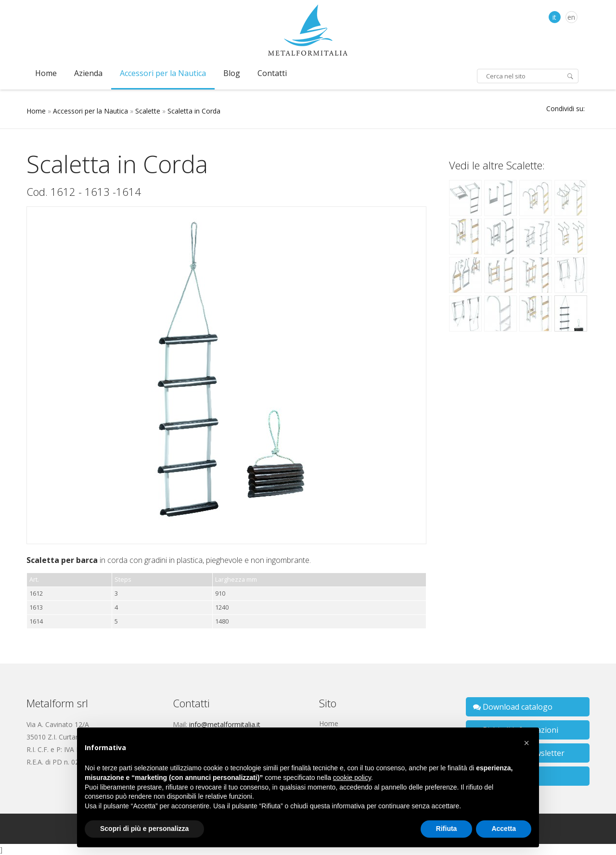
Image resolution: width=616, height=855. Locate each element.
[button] (526, 743)
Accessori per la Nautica (163, 73)
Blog (232, 73)
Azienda (88, 73)
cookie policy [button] (352, 778)
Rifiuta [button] (447, 829)
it (554, 17)
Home (46, 73)
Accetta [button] (504, 829)
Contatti (272, 73)
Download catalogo (513, 707)
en (571, 17)
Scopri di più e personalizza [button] (144, 829)
